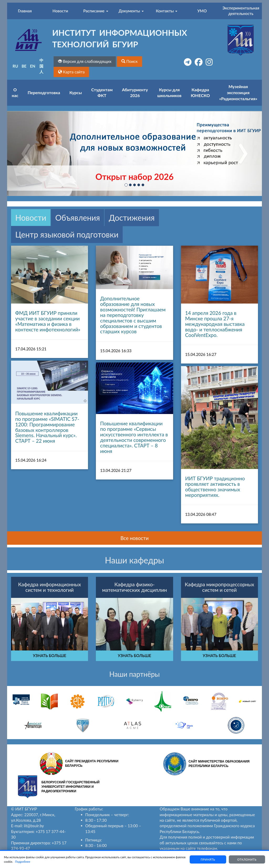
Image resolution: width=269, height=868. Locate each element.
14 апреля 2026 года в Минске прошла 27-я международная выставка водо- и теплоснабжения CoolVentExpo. (215, 324)
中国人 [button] (41, 66)
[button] (130, 61)
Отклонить (247, 859)
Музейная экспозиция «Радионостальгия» (238, 92)
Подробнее (33, 862)
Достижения (132, 218)
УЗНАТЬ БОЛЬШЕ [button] (50, 655)
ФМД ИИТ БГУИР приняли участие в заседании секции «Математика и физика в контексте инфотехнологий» (48, 321)
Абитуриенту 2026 (135, 93)
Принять (207, 859)
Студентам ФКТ (102, 93)
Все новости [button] (134, 538)
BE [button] (24, 66)
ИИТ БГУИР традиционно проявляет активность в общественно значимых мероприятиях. (215, 487)
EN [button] (33, 66)
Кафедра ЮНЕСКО (200, 93)
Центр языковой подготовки (67, 234)
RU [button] (15, 66)
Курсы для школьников (169, 93)
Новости (31, 218)
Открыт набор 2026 (134, 177)
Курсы (76, 92)
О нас (15, 93)
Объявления (77, 218)
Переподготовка (44, 92)
